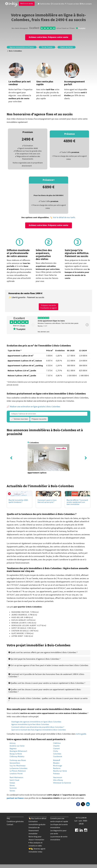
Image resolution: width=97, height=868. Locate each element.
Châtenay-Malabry (17, 756)
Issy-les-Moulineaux (18, 766)
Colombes (57, 754)
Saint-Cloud (14, 780)
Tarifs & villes (44, 4)
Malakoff (57, 760)
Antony (13, 743)
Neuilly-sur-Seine (60, 771)
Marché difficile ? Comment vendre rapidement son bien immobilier (77, 502)
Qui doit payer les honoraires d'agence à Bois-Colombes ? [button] (34, 659)
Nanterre (57, 768)
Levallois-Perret (16, 774)
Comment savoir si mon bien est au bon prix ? (47, 501)
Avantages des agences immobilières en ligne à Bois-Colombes (36, 722)
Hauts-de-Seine (66, 47)
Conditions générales (15, 822)
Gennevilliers (15, 763)
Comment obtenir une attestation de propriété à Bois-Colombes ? (38, 727)
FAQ (8, 818)
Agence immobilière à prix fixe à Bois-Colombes (30, 724)
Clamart (56, 749)
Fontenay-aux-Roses (18, 760)
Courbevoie (58, 756)
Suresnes (13, 788)
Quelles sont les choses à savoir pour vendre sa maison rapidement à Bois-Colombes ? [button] (47, 683)
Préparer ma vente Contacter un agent (48, 307)
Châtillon (57, 743)
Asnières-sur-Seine (17, 746)
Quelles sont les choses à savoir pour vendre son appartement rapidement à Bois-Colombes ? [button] (45, 691)
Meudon (56, 763)
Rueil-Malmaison (16, 777)
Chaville (56, 746)
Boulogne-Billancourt (18, 751)
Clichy (56, 751)
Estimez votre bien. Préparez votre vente (49, 37)
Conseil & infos (58, 4)
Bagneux (13, 749)
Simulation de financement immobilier (34, 831)
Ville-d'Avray (58, 780)
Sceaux (12, 783)
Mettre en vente (27, 4)
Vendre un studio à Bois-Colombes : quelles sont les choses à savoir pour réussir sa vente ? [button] (48, 700)
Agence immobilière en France (22, 47)
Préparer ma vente (39, 419)
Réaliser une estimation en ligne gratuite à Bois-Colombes (35, 407)
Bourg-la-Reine (16, 754)
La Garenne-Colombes (19, 768)
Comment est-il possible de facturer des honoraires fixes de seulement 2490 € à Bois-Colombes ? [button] (47, 675)
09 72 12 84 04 (81, 818)
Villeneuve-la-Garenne (62, 783)
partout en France (15, 798)
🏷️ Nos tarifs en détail (37, 818)
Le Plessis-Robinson (18, 771)
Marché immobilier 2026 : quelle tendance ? (19, 501)
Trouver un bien (72, 4)
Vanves (12, 791)
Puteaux (56, 774)
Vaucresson (58, 777)
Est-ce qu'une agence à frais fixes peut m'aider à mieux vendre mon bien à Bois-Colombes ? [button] (48, 667)
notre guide (81, 734)
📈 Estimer (20, 419)
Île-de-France (47, 47)
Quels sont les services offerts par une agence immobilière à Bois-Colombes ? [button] (43, 652)
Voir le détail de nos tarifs (64, 217)
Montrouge (58, 766)
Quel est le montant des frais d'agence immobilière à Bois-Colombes (39, 730)
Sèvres (12, 785)
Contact (10, 825)
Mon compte (86, 4)
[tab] (48, 652)
